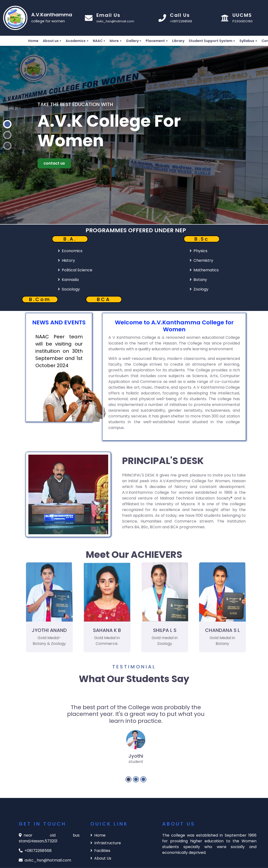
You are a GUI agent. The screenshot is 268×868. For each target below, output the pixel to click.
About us (51, 41)
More (114, 41)
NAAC (98, 41)
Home (33, 41)
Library (178, 41)
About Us (101, 858)
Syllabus (247, 41)
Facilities (100, 851)
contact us (54, 163)
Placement (155, 41)
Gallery (132, 41)
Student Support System (211, 41)
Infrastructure (106, 843)
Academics (76, 41)
